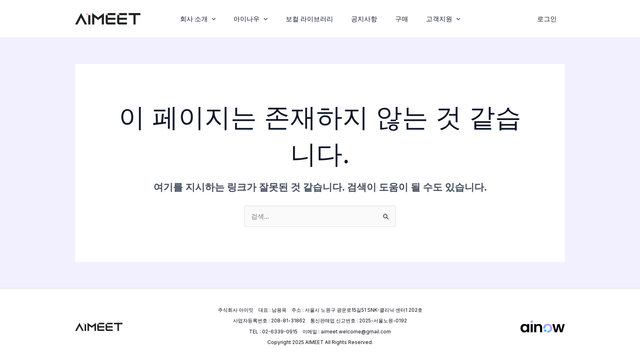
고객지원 (447, 19)
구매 (404, 19)
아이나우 (248, 19)
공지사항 (365, 19)
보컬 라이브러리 (309, 19)
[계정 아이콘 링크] (547, 19)
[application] (208, 19)
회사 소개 (194, 19)
